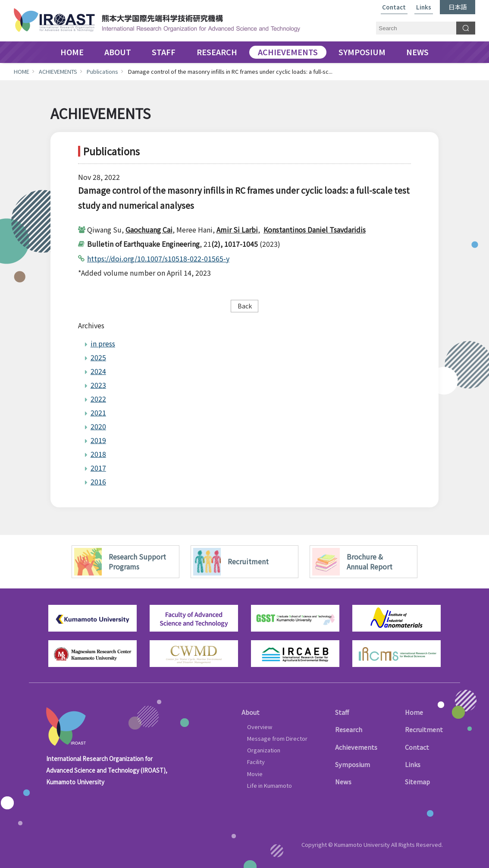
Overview (260, 727)
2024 (98, 371)
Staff (342, 712)
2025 (98, 357)
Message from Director (277, 738)
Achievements (356, 747)
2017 (98, 468)
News (343, 782)
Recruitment (424, 729)
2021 (98, 412)
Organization (264, 750)
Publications (102, 71)
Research (349, 729)
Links (424, 8)
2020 (98, 426)
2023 (98, 385)
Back (245, 306)
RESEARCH (217, 52)
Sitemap (417, 782)
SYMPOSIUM (362, 52)
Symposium (353, 764)
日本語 (458, 7)
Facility (256, 762)
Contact (394, 8)
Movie (255, 774)
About (251, 712)
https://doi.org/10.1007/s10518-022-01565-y (158, 258)
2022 (98, 399)
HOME (72, 52)
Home (414, 712)
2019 (98, 440)
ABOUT (118, 52)
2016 (98, 481)
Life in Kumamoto (270, 785)
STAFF (164, 52)
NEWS (417, 52)
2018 (98, 454)
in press (103, 343)
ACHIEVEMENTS (288, 52)
